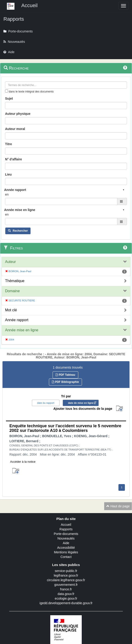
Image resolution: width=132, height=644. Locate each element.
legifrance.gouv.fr (66, 575)
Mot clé (11, 310)
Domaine (12, 291)
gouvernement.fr (66, 585)
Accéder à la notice (23, 462)
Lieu (8, 174)
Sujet (9, 98)
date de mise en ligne (81, 403)
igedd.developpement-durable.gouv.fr (66, 603)
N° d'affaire (14, 159)
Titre (8, 144)
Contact (66, 557)
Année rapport (17, 320)
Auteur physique (18, 114)
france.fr (66, 589)
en (7, 194)
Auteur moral (15, 129)
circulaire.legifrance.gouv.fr (66, 580)
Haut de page (118, 506)
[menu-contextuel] (7, 91)
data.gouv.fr (66, 594)
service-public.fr (66, 571)
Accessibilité (66, 548)
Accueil (66, 525)
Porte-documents (66, 534)
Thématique (15, 281)
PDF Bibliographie (65, 382)
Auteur (10, 262)
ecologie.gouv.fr (66, 598)
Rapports (66, 529)
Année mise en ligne (22, 330)
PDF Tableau (65, 375)
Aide (66, 543)
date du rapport (46, 403)
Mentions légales (66, 552)
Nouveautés (66, 538)
